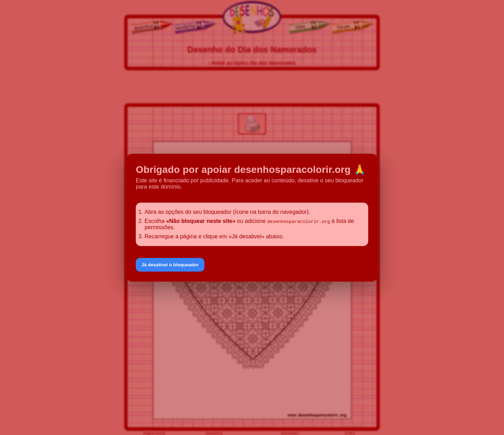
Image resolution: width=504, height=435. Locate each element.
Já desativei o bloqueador (170, 265)
